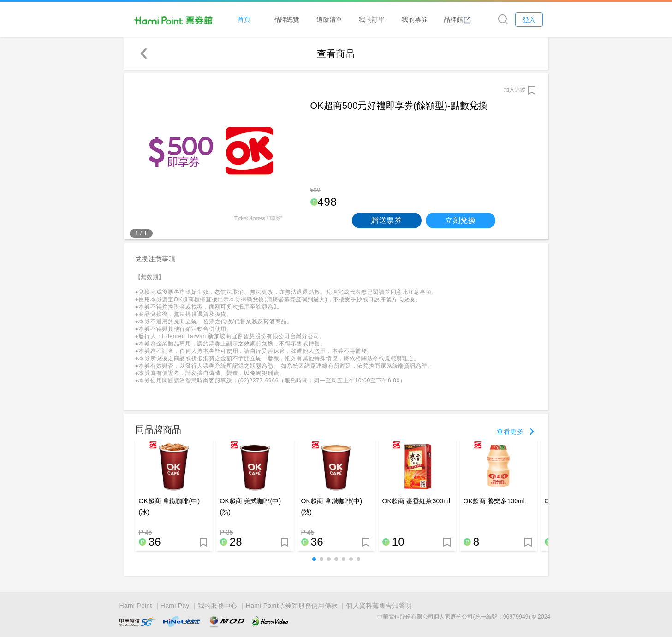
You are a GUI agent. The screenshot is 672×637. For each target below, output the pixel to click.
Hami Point (136, 606)
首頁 (244, 19)
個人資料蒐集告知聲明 (379, 606)
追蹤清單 (329, 19)
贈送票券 (387, 220)
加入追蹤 (515, 90)
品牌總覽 (286, 19)
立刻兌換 (461, 220)
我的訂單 (372, 19)
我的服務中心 (218, 606)
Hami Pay (175, 606)
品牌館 (458, 19)
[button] (314, 559)
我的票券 (415, 19)
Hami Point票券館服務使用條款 (292, 606)
